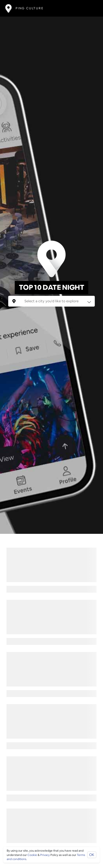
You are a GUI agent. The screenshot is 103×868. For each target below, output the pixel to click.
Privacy (45, 855)
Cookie (32, 855)
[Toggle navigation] (91, 8)
